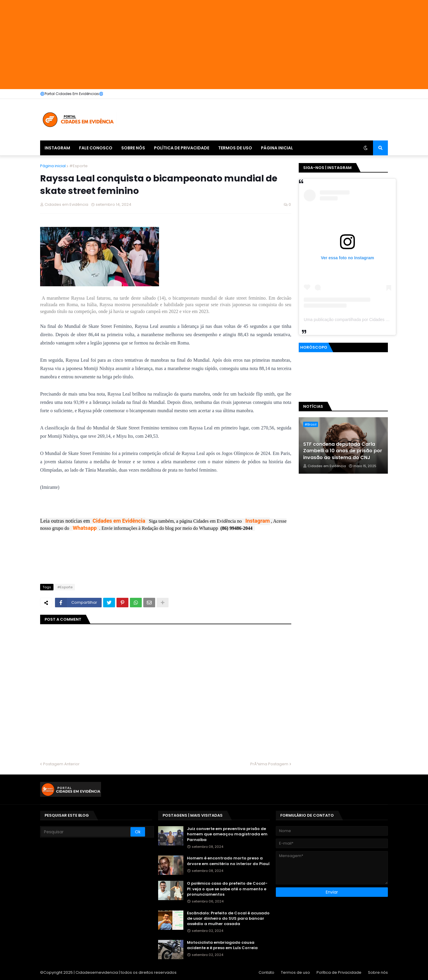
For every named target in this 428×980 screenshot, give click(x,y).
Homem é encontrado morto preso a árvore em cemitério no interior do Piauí (228, 861)
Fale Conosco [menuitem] (96, 148)
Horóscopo (314, 347)
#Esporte (78, 166)
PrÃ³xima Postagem (269, 764)
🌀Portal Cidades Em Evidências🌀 (72, 94)
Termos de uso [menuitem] (235, 148)
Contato (266, 972)
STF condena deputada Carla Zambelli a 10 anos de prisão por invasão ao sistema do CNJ (343, 451)
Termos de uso (295, 972)
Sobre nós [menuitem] (133, 148)
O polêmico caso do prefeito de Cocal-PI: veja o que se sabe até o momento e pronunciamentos (227, 889)
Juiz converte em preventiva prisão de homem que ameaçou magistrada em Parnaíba (227, 834)
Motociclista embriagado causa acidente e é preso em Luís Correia (222, 945)
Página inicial (53, 166)
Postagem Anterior (61, 764)
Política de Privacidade (339, 972)
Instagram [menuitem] (57, 148)
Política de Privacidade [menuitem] (182, 148)
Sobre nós (378, 972)
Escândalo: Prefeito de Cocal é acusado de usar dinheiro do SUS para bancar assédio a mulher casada (228, 919)
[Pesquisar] (86, 832)
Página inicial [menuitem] (277, 148)
